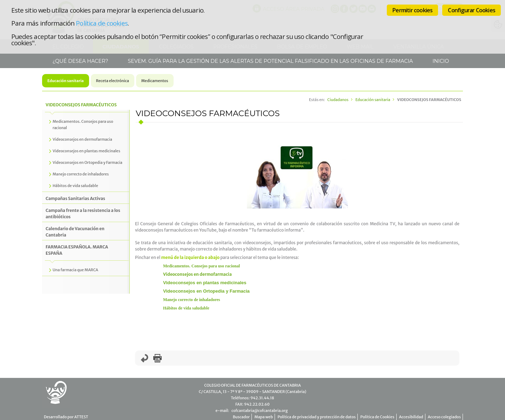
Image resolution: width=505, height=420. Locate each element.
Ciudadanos (338, 100)
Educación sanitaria (66, 81)
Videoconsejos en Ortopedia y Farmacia (206, 291)
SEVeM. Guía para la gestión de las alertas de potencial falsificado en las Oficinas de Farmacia (270, 61)
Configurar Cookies (472, 10)
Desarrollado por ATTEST (66, 417)
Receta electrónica (113, 81)
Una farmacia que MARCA (75, 270)
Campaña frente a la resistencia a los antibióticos (83, 214)
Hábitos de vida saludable (186, 308)
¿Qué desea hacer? (80, 61)
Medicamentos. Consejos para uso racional (201, 266)
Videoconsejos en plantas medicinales (205, 283)
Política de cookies (102, 23)
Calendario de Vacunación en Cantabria (75, 232)
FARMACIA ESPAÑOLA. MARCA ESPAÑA (77, 250)
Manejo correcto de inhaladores (192, 300)
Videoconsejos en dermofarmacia (197, 274)
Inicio (440, 61)
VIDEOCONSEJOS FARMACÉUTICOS (81, 105)
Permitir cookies (412, 10)
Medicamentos (155, 81)
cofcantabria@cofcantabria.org (260, 411)
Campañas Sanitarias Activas (75, 198)
